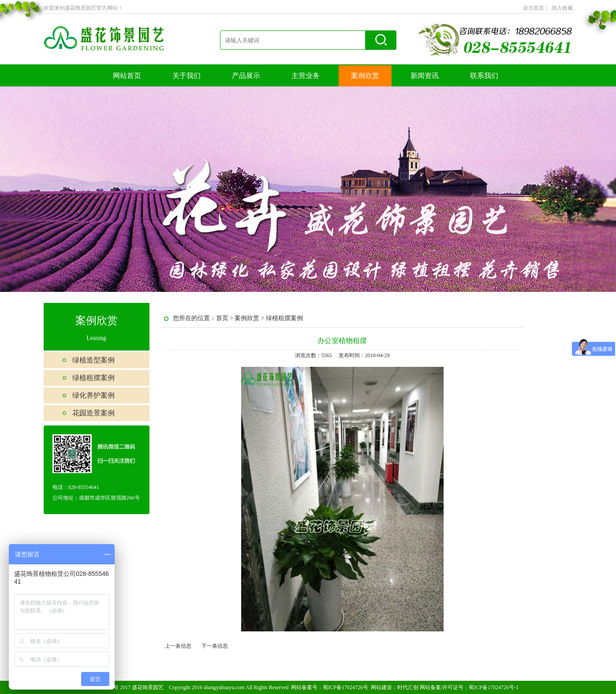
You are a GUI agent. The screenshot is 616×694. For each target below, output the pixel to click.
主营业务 (306, 76)
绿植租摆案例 (93, 378)
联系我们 (484, 76)
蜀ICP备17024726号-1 (494, 687)
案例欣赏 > (250, 318)
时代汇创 (408, 687)
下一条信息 (215, 646)
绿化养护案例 (93, 395)
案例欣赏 (365, 76)
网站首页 (127, 76)
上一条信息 (178, 646)
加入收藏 (562, 8)
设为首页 (535, 8)
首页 (222, 318)
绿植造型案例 (93, 360)
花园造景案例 (93, 413)
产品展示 (246, 76)
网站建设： (384, 687)
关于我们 (187, 76)
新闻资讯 (425, 76)
